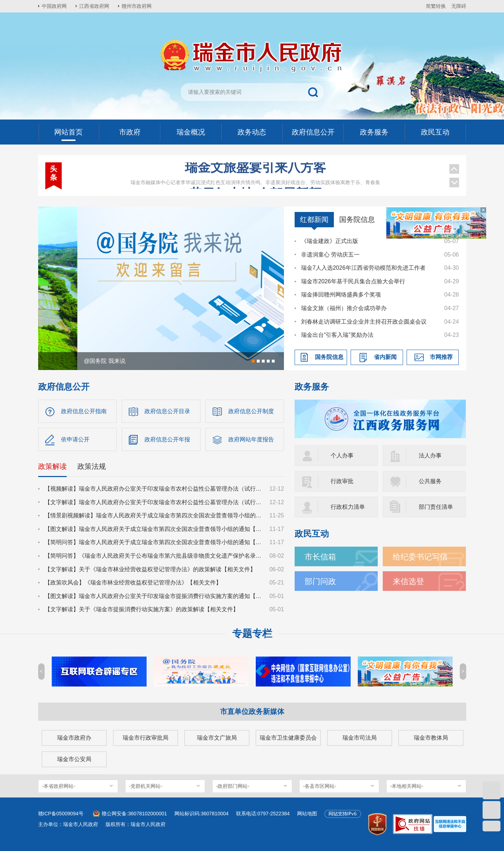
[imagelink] (450, 824)
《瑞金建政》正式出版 (330, 241)
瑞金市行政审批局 (146, 738)
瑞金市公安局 (74, 759)
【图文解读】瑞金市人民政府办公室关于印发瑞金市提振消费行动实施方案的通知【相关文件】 (154, 596)
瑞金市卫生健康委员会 (288, 738)
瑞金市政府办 (74, 738)
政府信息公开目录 (167, 411)
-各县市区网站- (320, 786)
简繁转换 (436, 6)
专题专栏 (252, 634)
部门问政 (320, 581)
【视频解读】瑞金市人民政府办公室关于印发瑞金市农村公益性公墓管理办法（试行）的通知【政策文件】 (154, 489)
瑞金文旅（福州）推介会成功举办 (344, 308)
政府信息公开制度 (251, 411)
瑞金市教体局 (431, 738)
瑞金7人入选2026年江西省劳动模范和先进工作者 (363, 268)
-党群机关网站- (146, 786)
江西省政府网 (94, 6)
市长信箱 (320, 557)
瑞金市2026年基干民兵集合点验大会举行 (353, 281)
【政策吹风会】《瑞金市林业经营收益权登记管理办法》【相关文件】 (133, 582)
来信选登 (408, 581)
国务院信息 (357, 219)
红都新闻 (314, 219)
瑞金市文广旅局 (217, 738)
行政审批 (342, 481)
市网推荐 (441, 357)
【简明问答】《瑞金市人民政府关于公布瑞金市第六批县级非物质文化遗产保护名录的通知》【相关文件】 (154, 556)
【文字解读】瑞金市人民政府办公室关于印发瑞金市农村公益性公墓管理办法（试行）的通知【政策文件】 (154, 502)
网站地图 (307, 814)
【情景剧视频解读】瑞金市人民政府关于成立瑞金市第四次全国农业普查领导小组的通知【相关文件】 (154, 515)
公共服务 (430, 481)
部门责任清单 (436, 507)
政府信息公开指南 (84, 411)
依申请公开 (75, 439)
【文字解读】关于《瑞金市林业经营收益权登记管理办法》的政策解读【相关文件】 (150, 569)
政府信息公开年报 (167, 439)
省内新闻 (385, 357)
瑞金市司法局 (360, 738)
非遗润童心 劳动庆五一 (330, 255)
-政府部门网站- (233, 786)
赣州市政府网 (137, 6)
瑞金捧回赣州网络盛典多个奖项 (341, 295)
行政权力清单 (348, 507)
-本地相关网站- (407, 786)
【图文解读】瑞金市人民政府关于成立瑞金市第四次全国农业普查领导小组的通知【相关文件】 (154, 529)
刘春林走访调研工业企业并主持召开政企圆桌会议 (364, 322)
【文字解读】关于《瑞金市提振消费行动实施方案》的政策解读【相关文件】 (142, 609)
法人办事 (430, 455)
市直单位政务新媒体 (252, 711)
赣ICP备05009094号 (61, 814)
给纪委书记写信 (420, 557)
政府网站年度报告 (251, 439)
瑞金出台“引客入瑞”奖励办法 (337, 335)
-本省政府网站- (59, 786)
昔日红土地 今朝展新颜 (255, 175)
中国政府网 (54, 6)
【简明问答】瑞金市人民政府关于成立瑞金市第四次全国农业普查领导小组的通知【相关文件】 (154, 542)
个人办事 (342, 455)
